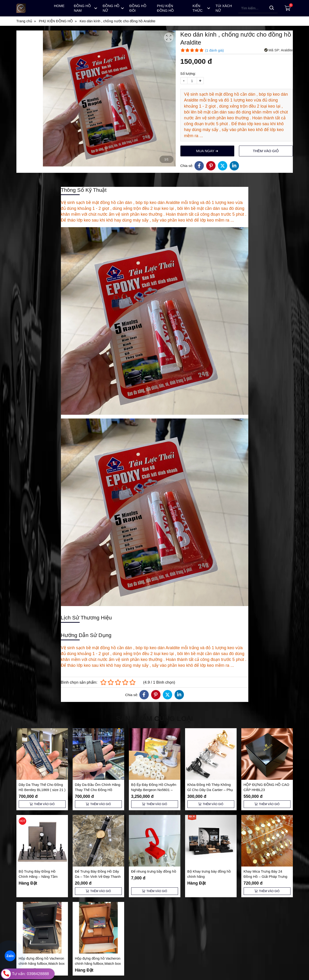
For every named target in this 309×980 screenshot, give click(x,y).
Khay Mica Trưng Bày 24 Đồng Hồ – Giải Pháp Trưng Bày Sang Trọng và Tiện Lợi (266, 876)
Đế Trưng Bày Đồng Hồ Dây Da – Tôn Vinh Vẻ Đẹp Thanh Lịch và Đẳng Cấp (98, 876)
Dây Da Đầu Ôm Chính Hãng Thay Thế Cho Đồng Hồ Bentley (98, 790)
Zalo (10, 956)
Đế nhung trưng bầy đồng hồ (154, 871)
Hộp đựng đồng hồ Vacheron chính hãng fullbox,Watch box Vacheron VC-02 (42, 963)
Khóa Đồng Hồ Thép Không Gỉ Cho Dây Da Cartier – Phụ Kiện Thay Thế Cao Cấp (210, 790)
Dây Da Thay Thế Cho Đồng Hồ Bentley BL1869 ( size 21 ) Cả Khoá (42, 790)
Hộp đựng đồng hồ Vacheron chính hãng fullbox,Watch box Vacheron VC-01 (98, 963)
